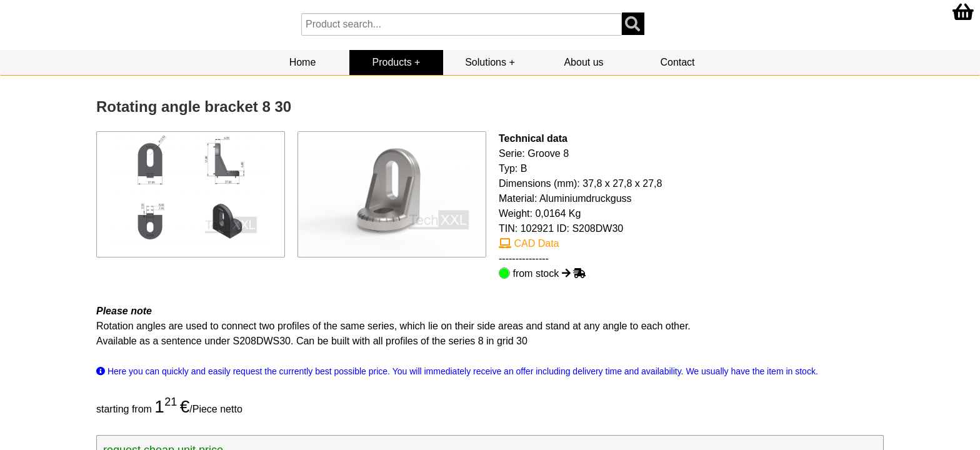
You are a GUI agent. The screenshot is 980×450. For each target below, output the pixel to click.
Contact (677, 62)
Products (392, 62)
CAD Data (529, 243)
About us (583, 62)
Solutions (486, 62)
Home (303, 62)
